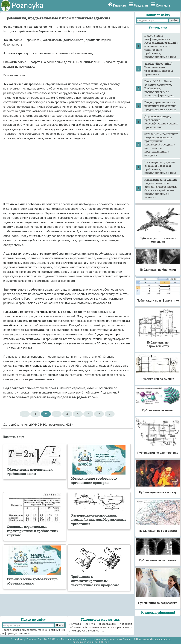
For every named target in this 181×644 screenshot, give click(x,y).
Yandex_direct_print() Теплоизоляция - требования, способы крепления (159, 69)
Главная (119, 5)
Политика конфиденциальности (153, 639)
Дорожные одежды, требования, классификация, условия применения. (161, 122)
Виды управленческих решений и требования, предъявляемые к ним (160, 106)
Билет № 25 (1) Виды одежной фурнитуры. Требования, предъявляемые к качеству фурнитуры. (159, 88)
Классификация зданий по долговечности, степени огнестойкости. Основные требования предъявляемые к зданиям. (161, 188)
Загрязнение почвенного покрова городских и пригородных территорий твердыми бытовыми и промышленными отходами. (161, 144)
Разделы (141, 5)
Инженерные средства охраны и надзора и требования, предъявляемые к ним (160, 167)
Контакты (164, 5)
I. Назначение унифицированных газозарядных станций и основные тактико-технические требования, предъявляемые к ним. (161, 46)
